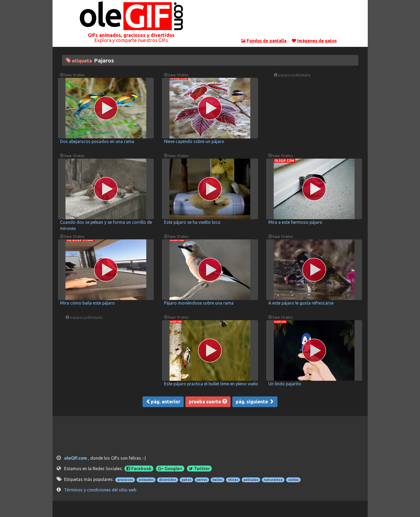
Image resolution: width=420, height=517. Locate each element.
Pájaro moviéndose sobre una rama (199, 303)
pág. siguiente (255, 401)
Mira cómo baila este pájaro (87, 303)
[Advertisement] (289, 20)
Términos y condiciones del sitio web (100, 490)
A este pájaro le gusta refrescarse (301, 303)
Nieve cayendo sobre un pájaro (194, 141)
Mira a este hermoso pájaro (295, 222)
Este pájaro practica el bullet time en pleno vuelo (211, 384)
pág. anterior (163, 401)
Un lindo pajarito (285, 384)
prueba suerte (208, 401)
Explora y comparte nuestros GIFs (131, 40)
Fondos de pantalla (267, 41)
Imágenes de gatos (317, 41)
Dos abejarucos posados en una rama (97, 141)
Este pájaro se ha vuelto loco (192, 222)
